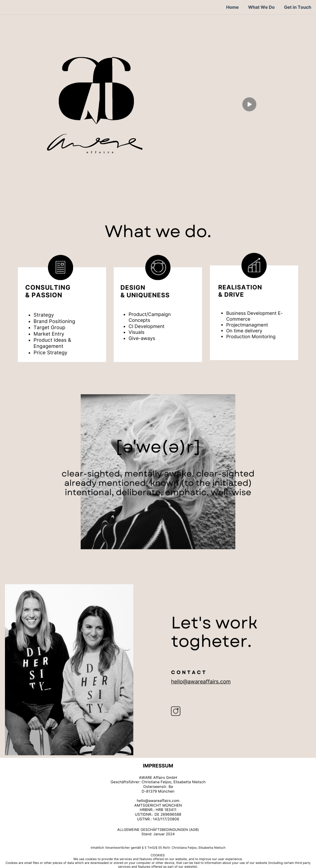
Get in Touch (298, 7)
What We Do (261, 7)
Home (233, 7)
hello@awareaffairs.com (201, 689)
